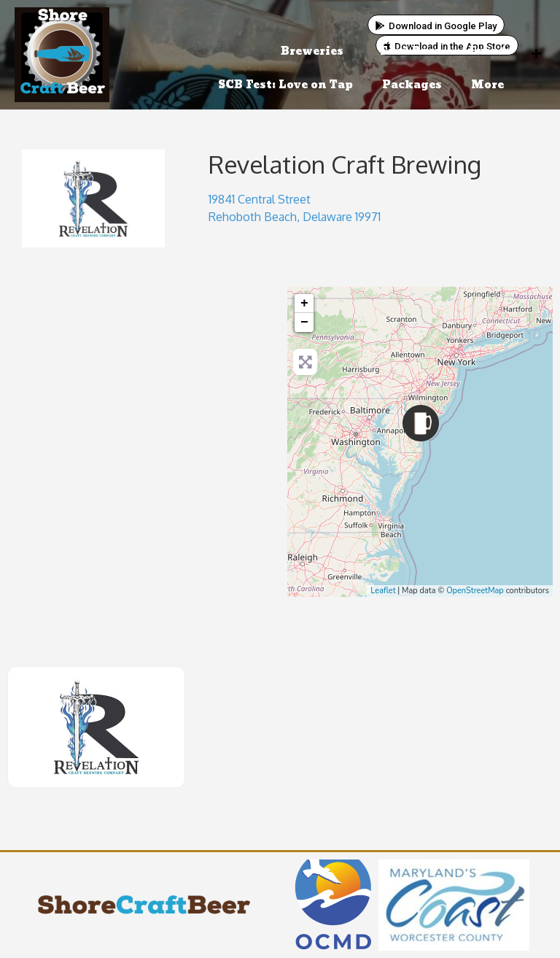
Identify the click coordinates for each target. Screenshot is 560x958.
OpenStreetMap (475, 591)
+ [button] (304, 304)
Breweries (316, 51)
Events (490, 51)
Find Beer (410, 51)
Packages (412, 85)
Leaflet (383, 591)
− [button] (304, 322)
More (491, 85)
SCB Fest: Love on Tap (285, 85)
